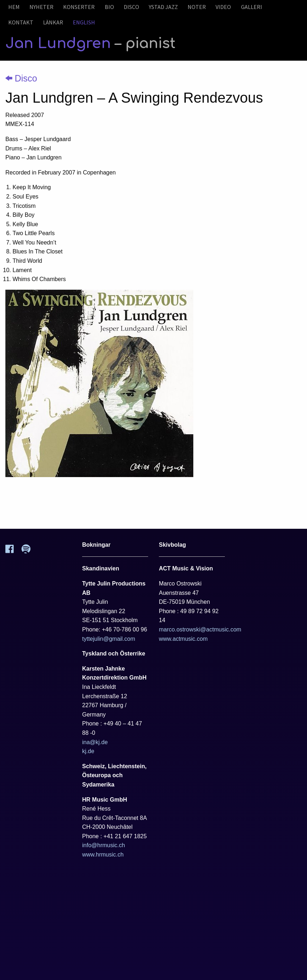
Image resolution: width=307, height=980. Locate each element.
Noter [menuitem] (197, 7)
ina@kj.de (95, 742)
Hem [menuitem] (14, 7)
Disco (21, 78)
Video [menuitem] (223, 7)
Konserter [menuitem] (79, 7)
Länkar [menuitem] (53, 22)
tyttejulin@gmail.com (109, 639)
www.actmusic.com (183, 639)
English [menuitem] (84, 22)
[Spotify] (30, 551)
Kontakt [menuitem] (21, 22)
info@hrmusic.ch (103, 845)
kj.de (88, 751)
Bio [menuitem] (109, 7)
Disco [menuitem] (131, 7)
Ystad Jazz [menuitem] (163, 7)
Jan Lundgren (90, 43)
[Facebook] (13, 551)
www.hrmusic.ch (103, 855)
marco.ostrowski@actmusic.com (200, 629)
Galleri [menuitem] (252, 7)
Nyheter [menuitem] (41, 7)
